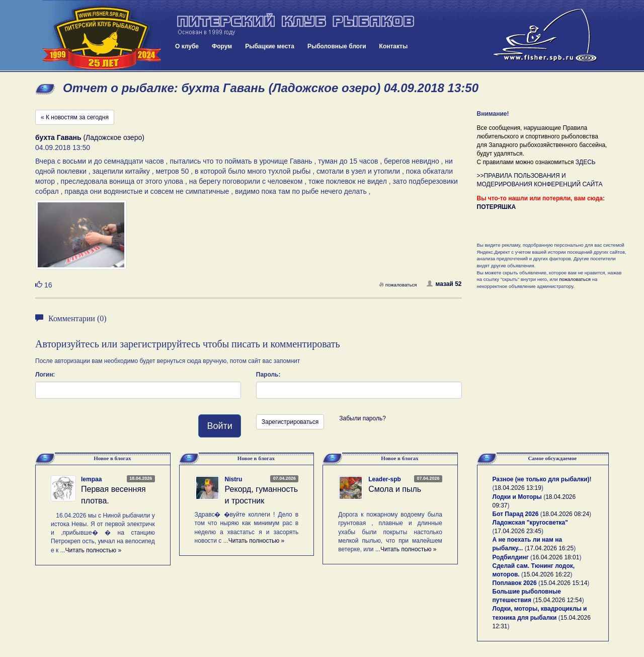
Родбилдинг (511, 557)
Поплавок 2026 (515, 583)
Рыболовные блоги (337, 46)
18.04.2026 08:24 (566, 514)
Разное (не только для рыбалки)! (542, 479)
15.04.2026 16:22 (547, 574)
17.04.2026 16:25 (550, 548)
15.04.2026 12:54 (558, 600)
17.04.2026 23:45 (518, 531)
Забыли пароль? (363, 418)
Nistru (234, 479)
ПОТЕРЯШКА (497, 207)
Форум (222, 46)
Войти (219, 426)
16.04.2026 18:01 (556, 557)
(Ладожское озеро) (90, 137)
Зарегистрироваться (290, 422)
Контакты (394, 46)
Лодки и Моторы (517, 497)
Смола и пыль (395, 489)
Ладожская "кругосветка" (530, 523)
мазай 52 (444, 284)
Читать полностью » (94, 550)
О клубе (187, 46)
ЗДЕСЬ (586, 162)
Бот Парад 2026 (516, 514)
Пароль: (268, 375)
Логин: (45, 375)
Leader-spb (385, 479)
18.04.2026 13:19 (518, 488)
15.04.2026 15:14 (564, 583)
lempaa (91, 479)
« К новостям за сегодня (75, 117)
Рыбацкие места (270, 46)
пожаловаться (398, 285)
